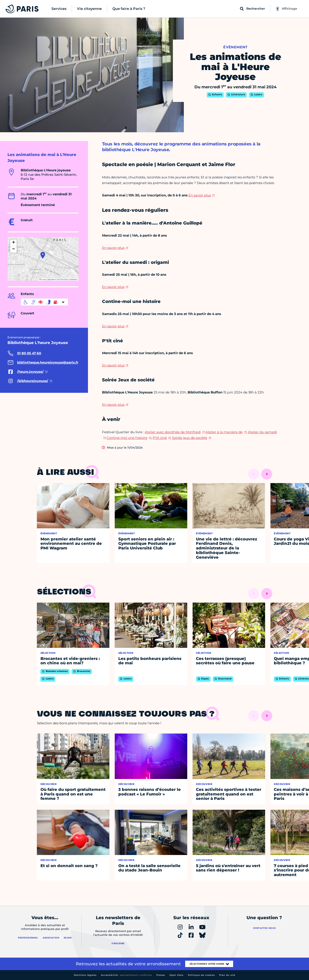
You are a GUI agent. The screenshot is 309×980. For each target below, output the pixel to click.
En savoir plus (200, 195)
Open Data (176, 975)
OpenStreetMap (63, 280)
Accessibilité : (126, 975)
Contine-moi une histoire (127, 438)
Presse (161, 975)
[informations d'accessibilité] (44, 302)
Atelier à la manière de (224, 432)
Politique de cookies (201, 975)
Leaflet (43, 280)
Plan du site (227, 975)
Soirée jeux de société (190, 438)
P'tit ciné (160, 438)
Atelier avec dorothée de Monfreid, (173, 432)
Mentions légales (85, 975)
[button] (43, 255)
